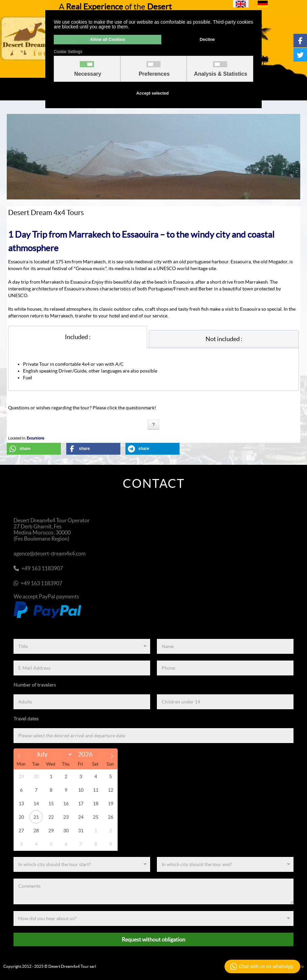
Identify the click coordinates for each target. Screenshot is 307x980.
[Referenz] (153, 918)
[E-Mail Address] (82, 668)
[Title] (82, 646)
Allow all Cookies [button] (108, 40)
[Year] (87, 754)
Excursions (36, 438)
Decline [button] (207, 40)
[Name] (225, 646)
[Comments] (153, 891)
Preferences (154, 74)
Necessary (88, 74)
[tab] (78, 337)
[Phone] (225, 668)
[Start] (82, 864)
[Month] (53, 754)
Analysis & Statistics (221, 74)
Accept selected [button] (152, 93)
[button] (34, 449)
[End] (225, 864)
